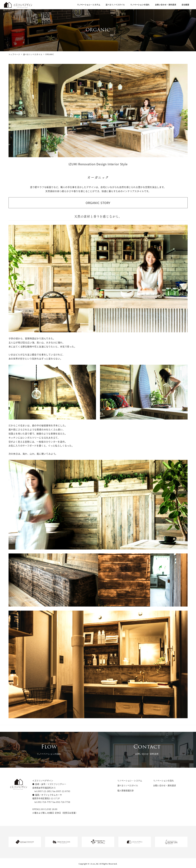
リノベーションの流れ (164, 781)
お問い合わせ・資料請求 (165, 785)
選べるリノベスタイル (128, 785)
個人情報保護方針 (126, 791)
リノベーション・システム (130, 781)
